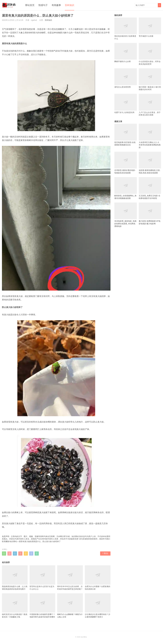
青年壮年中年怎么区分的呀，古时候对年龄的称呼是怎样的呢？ (70, 578)
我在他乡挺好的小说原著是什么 (126, 29)
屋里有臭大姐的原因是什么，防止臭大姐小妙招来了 (40, 541)
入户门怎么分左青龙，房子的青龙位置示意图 (150, 105)
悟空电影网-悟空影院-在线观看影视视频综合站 (126, 135)
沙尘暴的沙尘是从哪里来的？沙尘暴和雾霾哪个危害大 (98, 606)
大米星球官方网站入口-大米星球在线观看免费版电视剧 (150, 136)
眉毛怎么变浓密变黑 (126, 78)
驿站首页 (30, 5)
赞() (105, 553)
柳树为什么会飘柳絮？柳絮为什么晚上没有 (70, 606)
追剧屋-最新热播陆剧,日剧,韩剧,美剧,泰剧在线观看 (150, 163)
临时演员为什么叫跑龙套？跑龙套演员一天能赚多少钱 (15, 606)
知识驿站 (13, 541)
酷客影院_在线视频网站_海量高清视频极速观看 (126, 188)
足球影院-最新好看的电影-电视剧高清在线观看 (126, 163)
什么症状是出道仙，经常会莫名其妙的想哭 (150, 54)
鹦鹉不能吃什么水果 (126, 53)
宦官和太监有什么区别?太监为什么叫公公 (42, 578)
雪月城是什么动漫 (150, 27)
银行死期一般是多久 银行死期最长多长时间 (150, 79)
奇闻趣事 (56, 5)
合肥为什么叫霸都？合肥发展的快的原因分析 (98, 578)
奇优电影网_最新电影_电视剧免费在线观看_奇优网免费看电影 (126, 215)
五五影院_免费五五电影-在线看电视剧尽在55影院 (150, 188)
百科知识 (70, 5)
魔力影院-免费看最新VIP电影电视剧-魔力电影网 (150, 214)
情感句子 (43, 5)
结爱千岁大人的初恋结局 (126, 104)
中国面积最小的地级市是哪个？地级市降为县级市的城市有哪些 (42, 606)
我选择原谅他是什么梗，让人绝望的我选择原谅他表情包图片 (15, 578)
